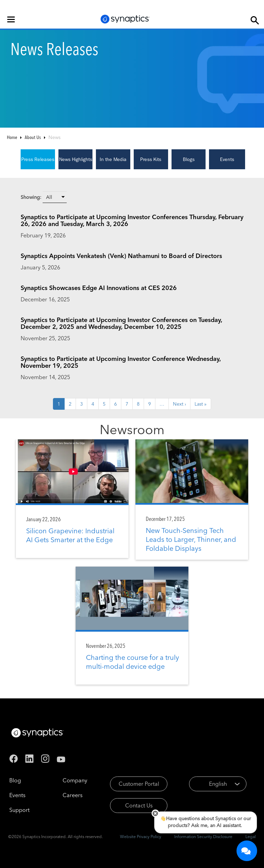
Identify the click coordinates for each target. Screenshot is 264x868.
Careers (73, 795)
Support (19, 810)
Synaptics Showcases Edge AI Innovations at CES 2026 (99, 288)
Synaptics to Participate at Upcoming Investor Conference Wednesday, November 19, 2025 (121, 362)
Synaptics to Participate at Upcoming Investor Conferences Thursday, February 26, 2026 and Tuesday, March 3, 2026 (132, 220)
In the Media (113, 159)
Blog (15, 780)
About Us (33, 137)
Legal (251, 837)
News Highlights (76, 159)
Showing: (31, 197)
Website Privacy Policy (141, 837)
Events (227, 159)
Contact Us (139, 805)
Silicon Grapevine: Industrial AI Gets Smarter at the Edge (70, 535)
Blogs (189, 159)
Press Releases (38, 159)
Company (75, 780)
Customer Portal (139, 784)
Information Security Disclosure (203, 837)
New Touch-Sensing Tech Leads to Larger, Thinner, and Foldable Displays (191, 539)
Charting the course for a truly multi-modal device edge (133, 662)
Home (12, 137)
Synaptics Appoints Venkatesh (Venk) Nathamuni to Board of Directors (121, 256)
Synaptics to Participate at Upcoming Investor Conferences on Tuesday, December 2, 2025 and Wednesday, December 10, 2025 (121, 323)
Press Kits (151, 159)
